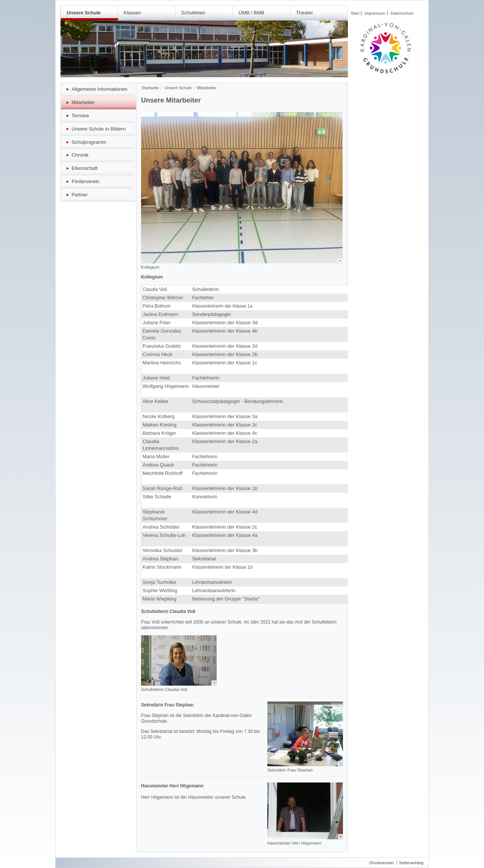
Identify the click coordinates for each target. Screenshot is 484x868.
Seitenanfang (411, 863)
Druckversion (382, 863)
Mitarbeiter (207, 88)
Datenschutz (402, 13)
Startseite (150, 88)
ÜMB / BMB (251, 13)
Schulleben (193, 13)
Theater (305, 13)
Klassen (132, 13)
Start (355, 13)
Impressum (375, 13)
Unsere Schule (84, 13)
